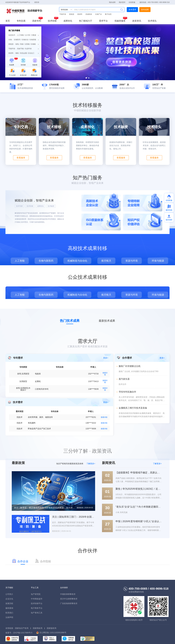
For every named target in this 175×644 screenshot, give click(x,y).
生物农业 (25, 40)
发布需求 (132, 10)
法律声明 (9, 617)
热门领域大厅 (86, 21)
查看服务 (21, 158)
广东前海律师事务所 (69, 603)
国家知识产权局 (22, 628)
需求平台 (103, 21)
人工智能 (20, 35)
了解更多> (91, 464)
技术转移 (52, 21)
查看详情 (105, 374)
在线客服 (132, 2)
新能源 (72, 14)
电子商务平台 (37, 608)
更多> (162, 358)
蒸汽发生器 (124, 379)
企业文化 (9, 599)
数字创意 (108, 14)
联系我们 (9, 613)
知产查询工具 (37, 613)
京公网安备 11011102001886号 (53, 633)
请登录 (37, 2)
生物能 (33, 44)
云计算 (27, 35)
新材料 (80, 14)
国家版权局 (52, 628)
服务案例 (9, 608)
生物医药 (17, 40)
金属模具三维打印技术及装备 (133, 408)
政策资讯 (137, 21)
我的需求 (122, 2)
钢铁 (17, 53)
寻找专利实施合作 (127, 392)
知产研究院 (36, 594)
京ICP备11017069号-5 (23, 633)
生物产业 (98, 14)
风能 (22, 44)
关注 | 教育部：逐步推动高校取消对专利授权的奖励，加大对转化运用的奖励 (45, 508)
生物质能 (33, 40)
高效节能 (20, 49)
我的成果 (112, 2)
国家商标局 (38, 628)
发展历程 (9, 603)
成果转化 (68, 21)
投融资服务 (120, 21)
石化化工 (31, 53)
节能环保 (63, 14)
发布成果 (145, 10)
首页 (8, 21)
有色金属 (23, 53)
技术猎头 (152, 21)
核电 (17, 44)
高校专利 (37, 21)
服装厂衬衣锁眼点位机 (130, 366)
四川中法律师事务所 (69, 599)
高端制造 (89, 14)
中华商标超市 (37, 599)
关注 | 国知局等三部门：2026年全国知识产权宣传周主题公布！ (87, 517)
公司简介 (9, 594)
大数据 (34, 35)
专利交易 (21, 21)
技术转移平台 (25, 11)
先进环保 (28, 49)
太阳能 (27, 44)
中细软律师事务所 (68, 594)
